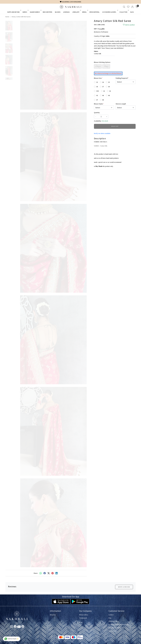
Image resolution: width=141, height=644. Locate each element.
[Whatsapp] (41, 573)
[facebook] (45, 573)
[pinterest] (53, 573)
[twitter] (49, 573)
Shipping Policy (114, 621)
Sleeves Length (121, 104)
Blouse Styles (99, 104)
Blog (132, 12)
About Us (53, 615)
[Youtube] (19, 627)
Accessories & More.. (110, 12)
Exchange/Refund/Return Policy (119, 624)
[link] (124, 7)
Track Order (112, 631)
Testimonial (83, 618)
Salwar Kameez (35, 12)
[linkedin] (57, 573)
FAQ (110, 618)
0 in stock (105, 121)
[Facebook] (15, 627)
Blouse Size (98, 78)
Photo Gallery (84, 615)
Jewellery (76, 12)
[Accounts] (132, 7)
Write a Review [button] (124, 587)
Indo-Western (47, 12)
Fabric (96, 51)
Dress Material (94, 12)
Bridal (85, 12)
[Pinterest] (23, 627)
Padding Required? (122, 78)
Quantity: (97, 113)
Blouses (58, 12)
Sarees (25, 12)
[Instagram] (12, 627)
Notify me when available (102, 133)
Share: (36, 573)
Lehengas (66, 12)
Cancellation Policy (115, 628)
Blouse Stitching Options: (102, 62)
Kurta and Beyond (14, 12)
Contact (111, 615)
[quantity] (101, 117)
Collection (124, 12)
